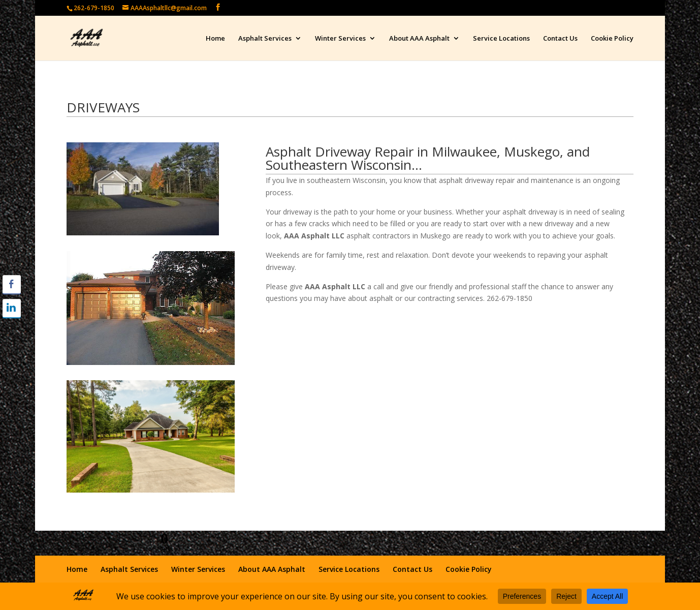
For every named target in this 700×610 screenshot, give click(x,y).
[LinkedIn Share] (12, 308)
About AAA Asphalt (419, 39)
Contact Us (560, 39)
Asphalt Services (265, 39)
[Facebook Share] (12, 284)
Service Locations (501, 39)
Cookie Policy (612, 39)
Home (215, 39)
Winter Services (340, 39)
